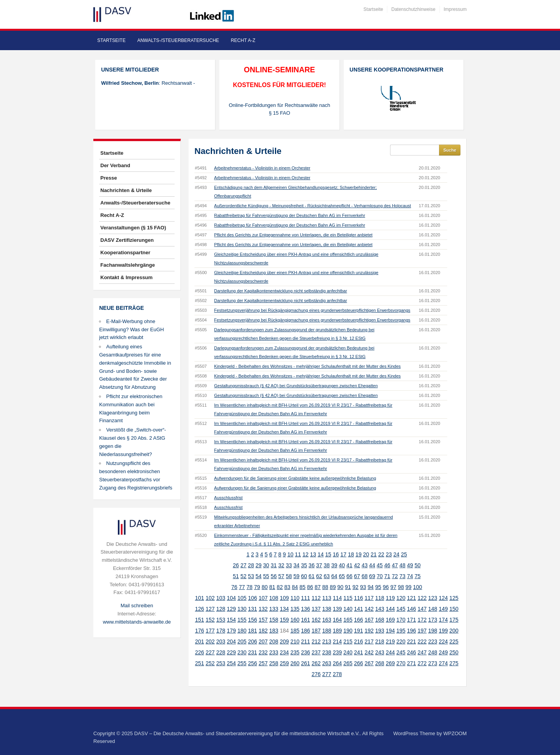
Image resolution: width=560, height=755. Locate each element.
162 (316, 620)
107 (263, 598)
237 (316, 652)
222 (422, 641)
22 (381, 554)
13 (313, 554)
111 (305, 598)
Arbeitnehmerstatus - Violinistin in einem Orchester (262, 168)
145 (401, 609)
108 (274, 598)
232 (263, 652)
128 (221, 609)
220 (401, 641)
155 (242, 620)
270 (401, 663)
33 (289, 565)
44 (372, 565)
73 (402, 576)
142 (369, 609)
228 (221, 652)
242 (369, 652)
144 (390, 609)
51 (236, 576)
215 (348, 641)
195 (401, 631)
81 (272, 587)
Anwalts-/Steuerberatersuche (178, 40)
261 (305, 663)
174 (443, 620)
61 (311, 576)
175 (454, 620)
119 (390, 598)
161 (305, 620)
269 (390, 663)
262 (316, 663)
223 (433, 641)
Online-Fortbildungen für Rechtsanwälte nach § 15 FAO (279, 109)
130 (242, 609)
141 (358, 609)
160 (295, 620)
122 (422, 598)
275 (454, 663)
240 (348, 652)
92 (355, 587)
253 (221, 663)
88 (325, 587)
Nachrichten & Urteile (126, 190)
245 (401, 652)
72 (395, 576)
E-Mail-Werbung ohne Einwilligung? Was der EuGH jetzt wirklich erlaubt (131, 329)
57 (281, 576)
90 (340, 587)
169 (390, 620)
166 (358, 620)
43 (365, 565)
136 (305, 609)
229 (231, 652)
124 (443, 598)
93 (363, 587)
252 (210, 663)
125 (454, 598)
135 (295, 609)
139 (337, 609)
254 (231, 663)
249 (443, 652)
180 (242, 631)
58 (289, 576)
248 (433, 652)
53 (251, 576)
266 (358, 663)
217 (369, 641)
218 (380, 641)
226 (199, 652)
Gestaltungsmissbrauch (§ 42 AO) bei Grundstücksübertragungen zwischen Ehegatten (296, 386)
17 (343, 554)
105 (242, 598)
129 (231, 609)
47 (395, 565)
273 (433, 663)
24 (396, 554)
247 (422, 652)
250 (454, 652)
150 (454, 609)
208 (274, 641)
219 (390, 641)
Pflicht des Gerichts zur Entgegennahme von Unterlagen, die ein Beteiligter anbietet (293, 235)
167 (369, 620)
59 (296, 576)
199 (443, 631)
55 (266, 576)
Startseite (374, 9)
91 (348, 587)
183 (274, 631)
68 (365, 576)
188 (326, 631)
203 (221, 641)
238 (326, 652)
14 (321, 554)
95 (378, 587)
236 (305, 652)
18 (351, 554)
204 (231, 641)
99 (409, 587)
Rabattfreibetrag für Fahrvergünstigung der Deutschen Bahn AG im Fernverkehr (290, 215)
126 (199, 609)
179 (231, 631)
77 (242, 587)
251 (199, 663)
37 (319, 565)
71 (387, 576)
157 (263, 620)
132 (263, 609)
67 (357, 576)
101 (199, 598)
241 (358, 652)
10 (290, 554)
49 (410, 565)
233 (274, 652)
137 (316, 609)
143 (380, 609)
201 (199, 641)
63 (327, 576)
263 (326, 663)
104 (231, 598)
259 (284, 663)
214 (337, 641)
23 (389, 554)
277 (326, 674)
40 (342, 565)
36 (311, 565)
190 (348, 631)
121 (411, 598)
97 (394, 587)
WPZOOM (455, 733)
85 (303, 587)
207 (263, 641)
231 (253, 652)
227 (210, 652)
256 (253, 663)
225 (454, 641)
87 (318, 587)
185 (295, 631)
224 (443, 641)
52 (243, 576)
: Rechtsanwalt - (148, 83)
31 (274, 565)
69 (372, 576)
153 (221, 620)
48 (402, 565)
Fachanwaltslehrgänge (128, 265)
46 (387, 565)
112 (316, 598)
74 (410, 576)
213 (326, 641)
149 (443, 609)
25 (404, 554)
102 (210, 598)
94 (371, 587)
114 (337, 598)
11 (298, 554)
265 (348, 663)
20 (366, 554)
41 (350, 565)
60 (304, 576)
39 (334, 565)
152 (210, 620)
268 (380, 663)
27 (243, 565)
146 (411, 609)
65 (342, 576)
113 (326, 598)
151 (199, 620)
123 (433, 598)
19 (359, 554)
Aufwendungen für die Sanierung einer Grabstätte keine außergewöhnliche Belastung (295, 478)
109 (284, 598)
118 (380, 598)
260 (295, 663)
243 (380, 652)
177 (210, 631)
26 (236, 565)
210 (295, 641)
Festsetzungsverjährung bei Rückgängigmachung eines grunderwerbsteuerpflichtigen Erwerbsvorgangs (312, 310)
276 (316, 674)
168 (380, 620)
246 (411, 652)
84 (295, 587)
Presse (109, 178)
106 (253, 598)
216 (358, 641)
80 (265, 587)
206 (253, 641)
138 (326, 609)
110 (295, 598)
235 (295, 652)
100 (417, 587)
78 (250, 587)
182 (263, 631)
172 (422, 620)
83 (287, 587)
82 (280, 587)
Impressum (455, 9)
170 (401, 620)
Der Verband (115, 165)
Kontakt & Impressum (126, 277)
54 (259, 576)
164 (337, 620)
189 (337, 631)
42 (357, 565)
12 (306, 554)
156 (253, 620)
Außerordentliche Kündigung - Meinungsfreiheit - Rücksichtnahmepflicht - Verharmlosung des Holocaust (313, 206)
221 (411, 641)
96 (386, 587)
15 (328, 554)
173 (433, 620)
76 (234, 587)
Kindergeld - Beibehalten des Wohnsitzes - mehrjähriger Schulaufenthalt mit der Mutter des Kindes (308, 366)
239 (337, 652)
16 (336, 554)
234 (284, 652)
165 (348, 620)
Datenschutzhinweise (413, 9)
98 (401, 587)
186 (305, 631)
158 (274, 620)
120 (401, 598)
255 (242, 663)
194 (390, 631)
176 (199, 631)
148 (433, 609)
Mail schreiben (137, 606)
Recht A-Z (243, 40)
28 (251, 565)
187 (316, 631)
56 (274, 576)
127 (210, 609)
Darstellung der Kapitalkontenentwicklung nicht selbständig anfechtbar (281, 291)
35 (304, 565)
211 (305, 641)
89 (333, 587)
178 (221, 631)
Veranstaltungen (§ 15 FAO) (133, 228)
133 (274, 609)
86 (310, 587)
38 (327, 565)
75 (418, 576)
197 (422, 631)
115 (348, 598)
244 (390, 652)
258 (274, 663)
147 (422, 609)
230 (242, 652)
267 (369, 663)
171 (411, 620)
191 (358, 631)
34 (296, 565)
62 (319, 576)
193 (380, 631)
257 (263, 663)
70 (380, 576)
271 (411, 663)
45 (380, 565)
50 (418, 565)
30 (266, 565)
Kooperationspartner (125, 253)
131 (253, 609)
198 (433, 631)
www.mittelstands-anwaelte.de (137, 622)
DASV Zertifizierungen (127, 240)
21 (374, 554)
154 (231, 620)
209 (284, 641)
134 (284, 609)
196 (411, 631)
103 (221, 598)
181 (253, 631)
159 (284, 620)
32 (281, 565)
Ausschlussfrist (228, 498)
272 (422, 663)
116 (358, 598)
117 (369, 598)
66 (350, 576)
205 (242, 641)
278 (337, 674)
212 (316, 641)
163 (326, 620)
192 (369, 631)
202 (210, 641)
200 (454, 631)
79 (257, 587)
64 (334, 576)
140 (348, 609)
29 (259, 565)
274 (443, 663)
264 (337, 663)
